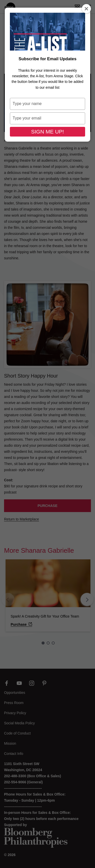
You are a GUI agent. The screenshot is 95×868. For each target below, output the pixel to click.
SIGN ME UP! (48, 132)
